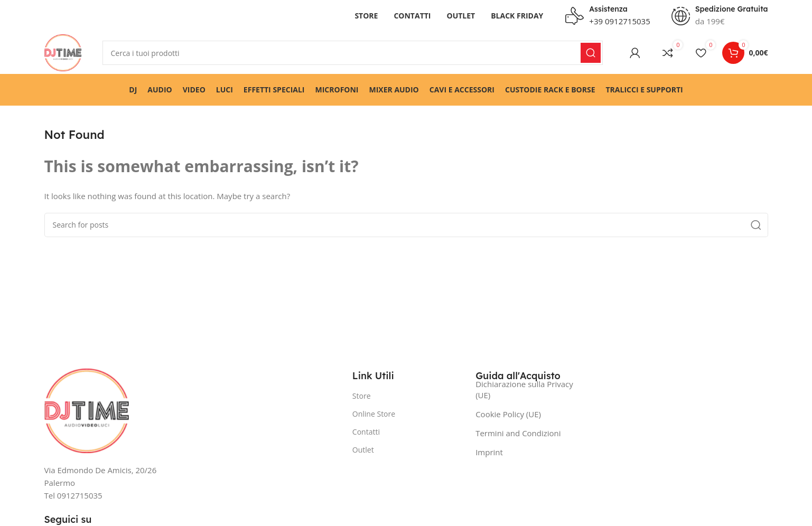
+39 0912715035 (619, 21)
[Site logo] (63, 52)
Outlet (363, 450)
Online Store (374, 414)
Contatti (366, 432)
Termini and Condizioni (518, 433)
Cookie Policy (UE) (508, 414)
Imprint (489, 452)
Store (362, 396)
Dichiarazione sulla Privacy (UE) (524, 389)
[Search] (353, 53)
